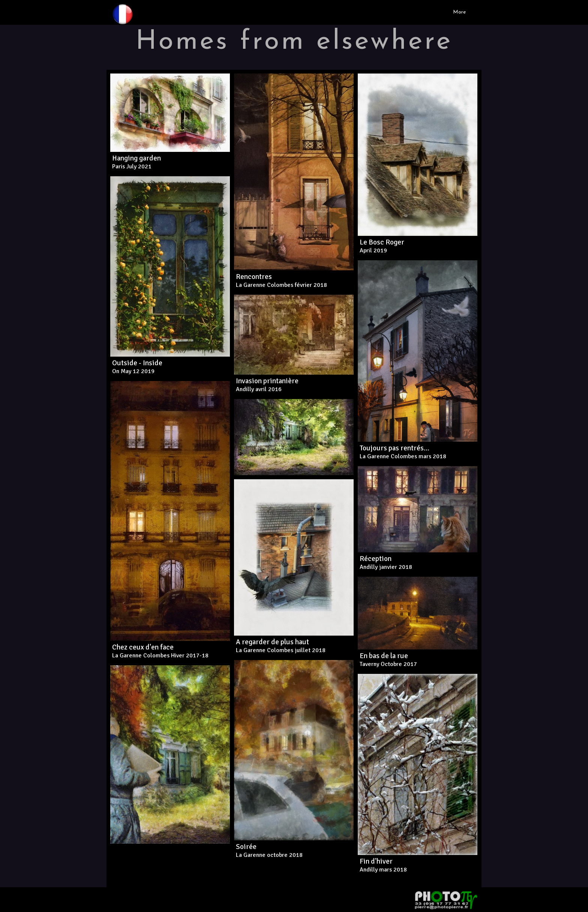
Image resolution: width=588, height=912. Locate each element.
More (459, 12)
